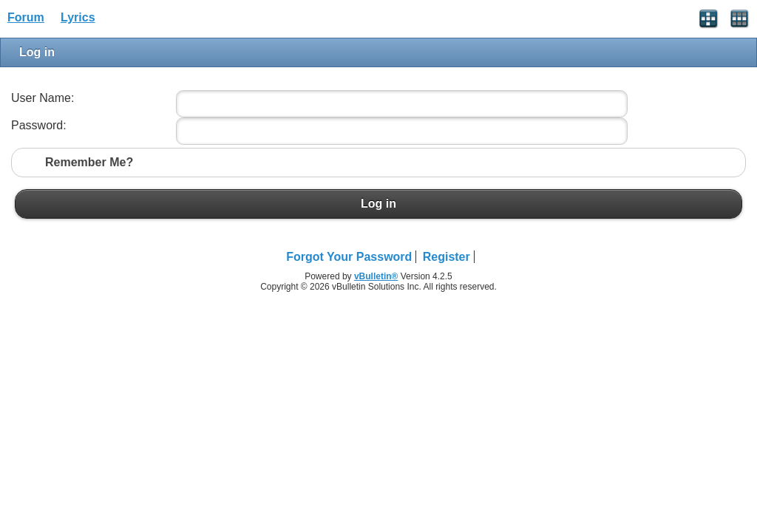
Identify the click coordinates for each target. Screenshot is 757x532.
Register (447, 257)
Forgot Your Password (349, 257)
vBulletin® (376, 276)
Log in (378, 204)
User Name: (43, 98)
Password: (39, 125)
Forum (26, 17)
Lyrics (78, 17)
